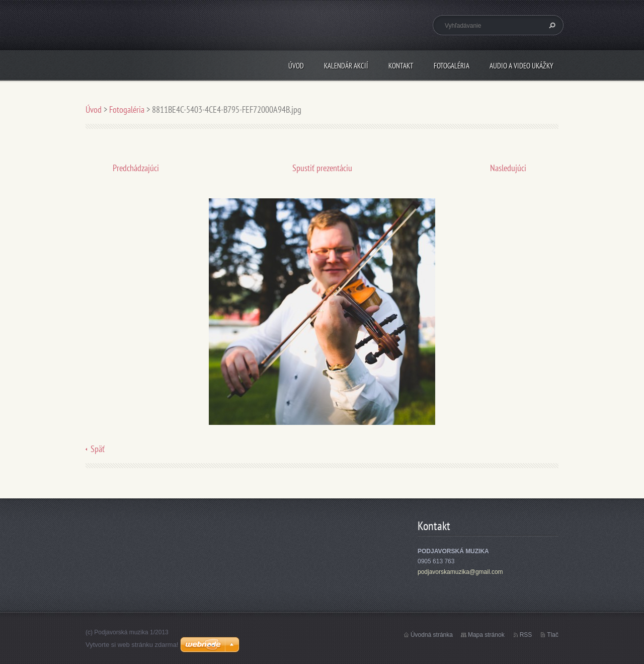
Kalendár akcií (346, 66)
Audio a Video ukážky (521, 66)
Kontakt (401, 66)
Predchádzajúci (136, 168)
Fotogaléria (452, 66)
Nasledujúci (508, 168)
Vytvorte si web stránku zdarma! (132, 645)
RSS (526, 635)
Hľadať (551, 25)
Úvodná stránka (432, 635)
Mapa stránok (486, 635)
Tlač (553, 635)
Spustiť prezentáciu (322, 168)
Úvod (296, 66)
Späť (98, 449)
